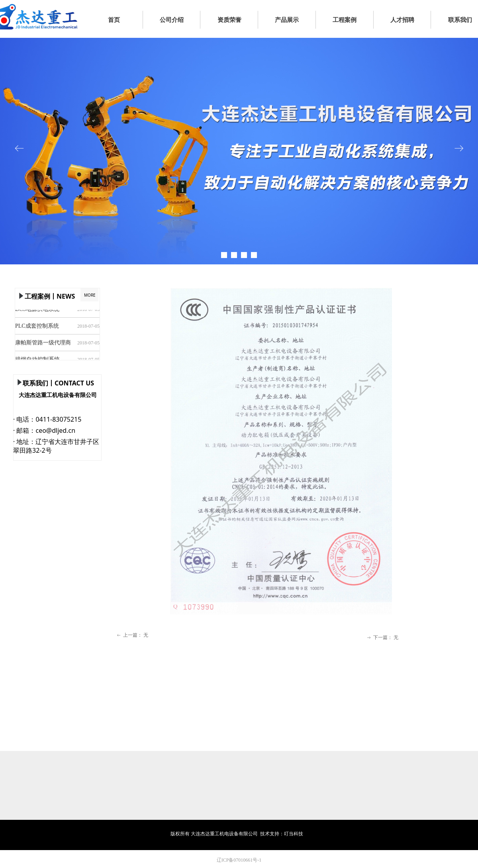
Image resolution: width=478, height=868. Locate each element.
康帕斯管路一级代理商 (43, 343)
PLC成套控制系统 (37, 327)
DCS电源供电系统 (37, 310)
